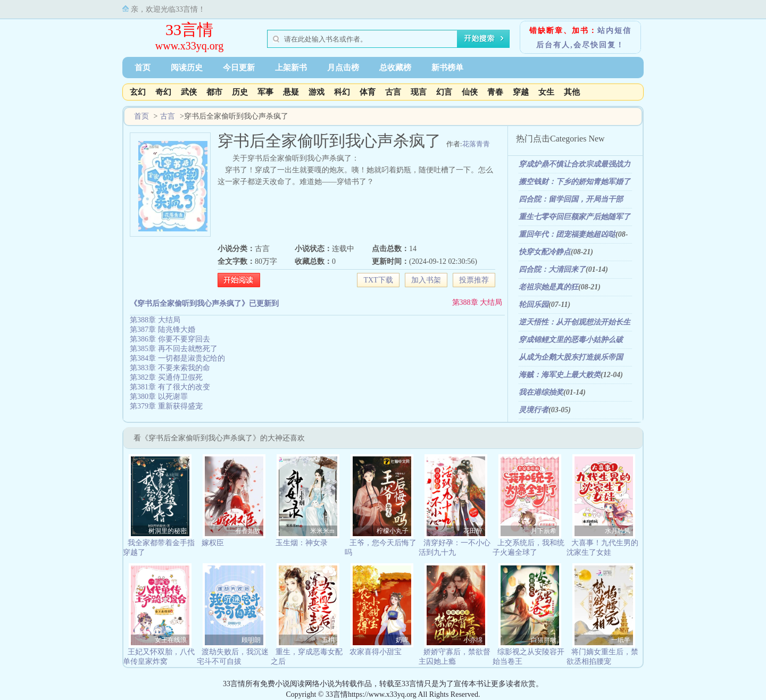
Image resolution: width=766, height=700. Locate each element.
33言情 (189, 30)
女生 (546, 92)
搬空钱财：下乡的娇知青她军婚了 (574, 182)
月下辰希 (544, 531)
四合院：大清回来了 (552, 269)
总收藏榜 (395, 68)
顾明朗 (251, 640)
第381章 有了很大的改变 (170, 387)
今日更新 (239, 68)
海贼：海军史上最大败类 (560, 375)
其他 (572, 92)
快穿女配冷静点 (545, 252)
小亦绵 (473, 640)
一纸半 (621, 640)
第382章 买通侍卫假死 (166, 377)
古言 (393, 92)
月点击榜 (343, 68)
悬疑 (291, 92)
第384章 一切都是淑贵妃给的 (177, 358)
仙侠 (470, 92)
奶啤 (402, 640)
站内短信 (614, 31)
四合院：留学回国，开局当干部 (571, 199)
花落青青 (476, 144)
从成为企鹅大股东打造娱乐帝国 (571, 357)
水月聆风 (618, 531)
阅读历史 (187, 68)
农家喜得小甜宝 (376, 652)
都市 (214, 92)
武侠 (189, 92)
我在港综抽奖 (541, 392)
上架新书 (291, 68)
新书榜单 (447, 68)
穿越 (521, 92)
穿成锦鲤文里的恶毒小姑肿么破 (571, 340)
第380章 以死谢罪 (159, 397)
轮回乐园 (534, 305)
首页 (143, 68)
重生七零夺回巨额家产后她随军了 (574, 217)
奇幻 (163, 92)
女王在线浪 (171, 640)
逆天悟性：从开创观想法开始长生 (574, 322)
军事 (265, 92)
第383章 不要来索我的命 (170, 368)
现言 (419, 92)
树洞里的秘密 (168, 531)
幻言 (444, 92)
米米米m (322, 531)
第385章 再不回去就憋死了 (174, 349)
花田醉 (473, 531)
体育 (368, 92)
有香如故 (248, 531)
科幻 (342, 92)
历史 (240, 92)
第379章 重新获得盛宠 (166, 406)
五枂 (328, 640)
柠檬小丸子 (393, 531)
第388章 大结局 (477, 302)
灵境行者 (534, 410)
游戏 (317, 92)
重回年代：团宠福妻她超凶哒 (567, 234)
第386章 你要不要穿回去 (170, 339)
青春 (495, 92)
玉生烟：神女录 (302, 543)
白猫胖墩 (544, 640)
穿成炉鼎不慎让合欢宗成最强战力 (574, 164)
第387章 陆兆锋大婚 (163, 330)
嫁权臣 (213, 543)
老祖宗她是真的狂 (548, 287)
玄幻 (138, 92)
